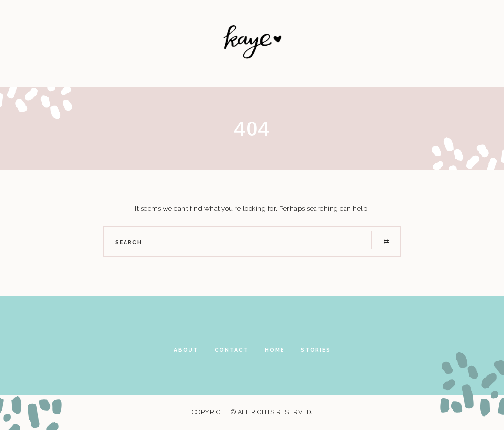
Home (275, 350)
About (186, 350)
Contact (232, 350)
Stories (316, 350)
